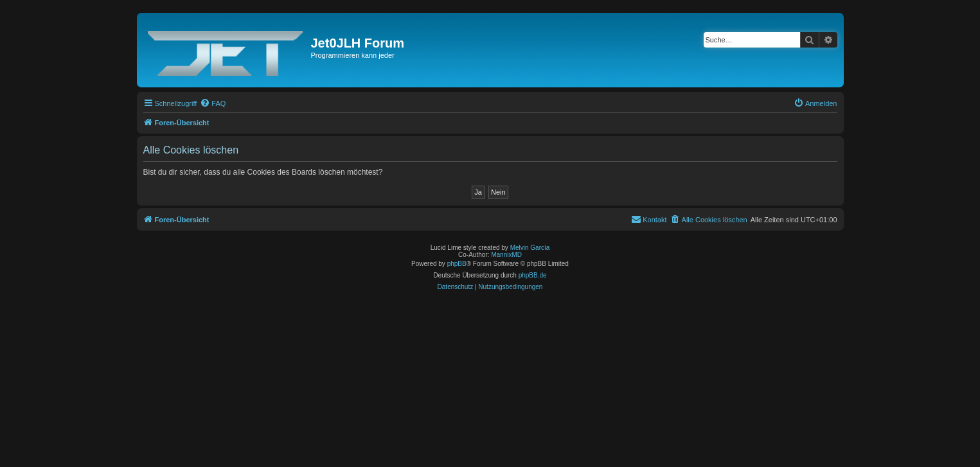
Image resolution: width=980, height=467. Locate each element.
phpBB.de (533, 275)
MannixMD (506, 255)
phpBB (457, 264)
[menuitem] (213, 103)
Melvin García (530, 248)
